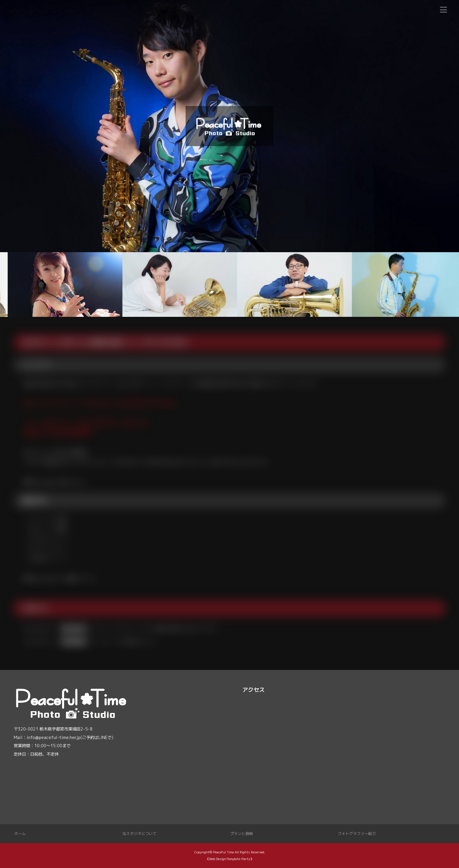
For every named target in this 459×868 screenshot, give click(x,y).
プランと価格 (242, 833)
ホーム (20, 833)
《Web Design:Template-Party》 (230, 859)
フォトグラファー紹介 (357, 833)
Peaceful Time (223, 852)
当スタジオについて (139, 833)
